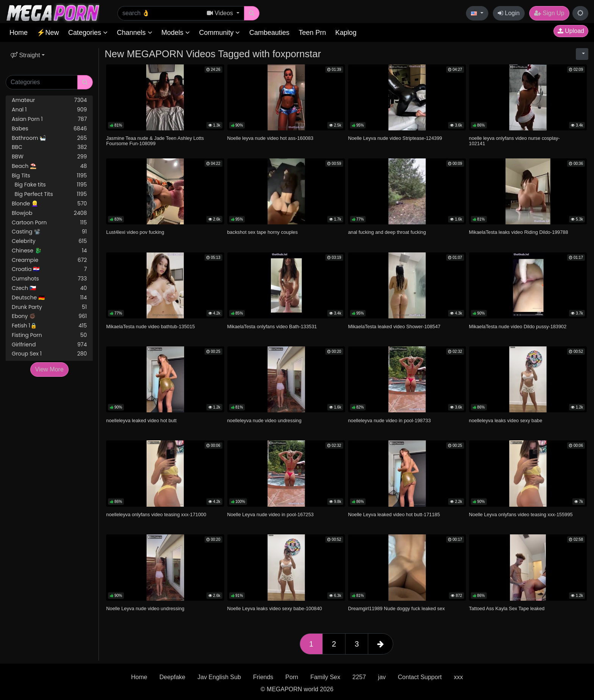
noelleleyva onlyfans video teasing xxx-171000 (156, 514)
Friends (263, 677)
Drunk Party (49, 307)
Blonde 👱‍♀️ (49, 204)
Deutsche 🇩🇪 (49, 298)
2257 (359, 677)
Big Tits (49, 176)
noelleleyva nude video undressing (264, 420)
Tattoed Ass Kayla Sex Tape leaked (507, 608)
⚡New (48, 33)
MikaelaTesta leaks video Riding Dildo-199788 (519, 232)
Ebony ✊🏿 (49, 316)
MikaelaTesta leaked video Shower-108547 (394, 327)
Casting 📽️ (49, 232)
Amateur (49, 100)
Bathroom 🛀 (49, 138)
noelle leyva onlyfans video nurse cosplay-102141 (514, 141)
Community (219, 33)
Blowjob (49, 213)
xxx (458, 677)
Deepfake (173, 677)
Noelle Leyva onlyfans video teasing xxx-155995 (521, 514)
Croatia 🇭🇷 (49, 269)
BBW (49, 157)
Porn (292, 677)
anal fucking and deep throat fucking (387, 232)
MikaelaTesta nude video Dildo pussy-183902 (518, 327)
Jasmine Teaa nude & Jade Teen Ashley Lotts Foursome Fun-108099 (155, 141)
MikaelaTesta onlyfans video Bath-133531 (272, 327)
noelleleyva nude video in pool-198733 (389, 420)
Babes (49, 129)
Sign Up (549, 13)
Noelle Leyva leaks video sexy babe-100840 (275, 608)
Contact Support (420, 677)
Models (176, 33)
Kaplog (346, 33)
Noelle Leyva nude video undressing (145, 608)
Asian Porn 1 (49, 119)
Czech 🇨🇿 (49, 288)
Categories (88, 33)
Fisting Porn (49, 335)
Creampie (49, 260)
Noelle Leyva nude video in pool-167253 (270, 514)
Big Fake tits (49, 185)
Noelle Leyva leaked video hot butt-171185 (394, 514)
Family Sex (325, 677)
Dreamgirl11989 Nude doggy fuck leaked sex (396, 608)
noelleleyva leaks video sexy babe (506, 420)
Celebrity (49, 241)
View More (49, 369)
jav (382, 677)
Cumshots (49, 279)
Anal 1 (49, 110)
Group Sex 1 (49, 354)
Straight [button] (25, 55)
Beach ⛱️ (49, 166)
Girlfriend (49, 345)
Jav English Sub (219, 677)
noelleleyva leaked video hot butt (141, 420)
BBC (49, 147)
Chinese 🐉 (49, 251)
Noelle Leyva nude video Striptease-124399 (395, 138)
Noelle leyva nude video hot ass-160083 (270, 138)
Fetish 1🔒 (49, 326)
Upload (571, 31)
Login (509, 13)
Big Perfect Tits (49, 194)
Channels (134, 33)
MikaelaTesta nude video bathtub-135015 (150, 327)
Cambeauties (269, 33)
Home (19, 33)
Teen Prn (312, 33)
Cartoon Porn (49, 223)
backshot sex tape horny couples (263, 232)
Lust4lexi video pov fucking (135, 232)
